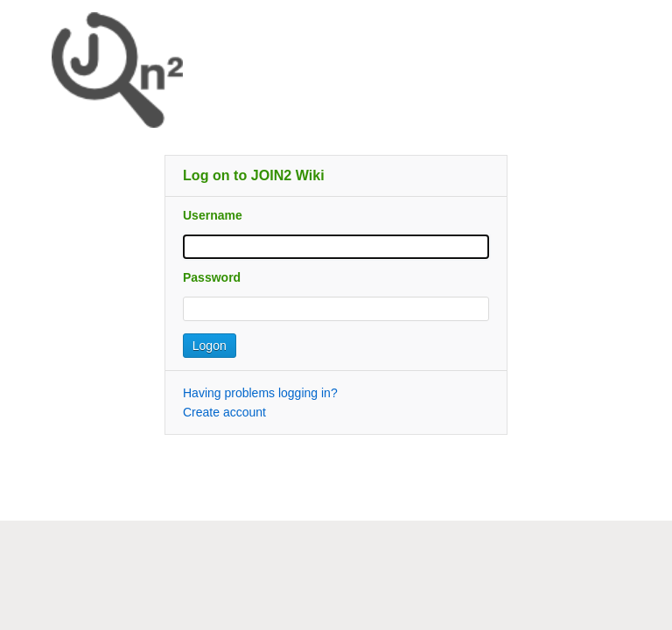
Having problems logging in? (260, 393)
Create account (224, 412)
